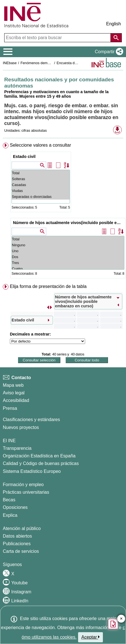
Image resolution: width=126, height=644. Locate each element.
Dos (68, 257)
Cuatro (68, 269)
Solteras (41, 179)
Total (41, 173)
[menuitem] (63, 212)
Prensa (10, 408)
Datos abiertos (17, 536)
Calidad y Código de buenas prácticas (41, 463)
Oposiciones (15, 507)
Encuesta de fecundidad (76, 63)
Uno (68, 251)
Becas (9, 500)
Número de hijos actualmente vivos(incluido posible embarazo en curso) (69, 223)
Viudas (41, 191)
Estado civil (24, 156)
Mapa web (13, 385)
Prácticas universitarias (26, 492)
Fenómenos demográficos (41, 63)
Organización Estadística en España (39, 456)
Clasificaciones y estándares (31, 420)
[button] (108, 52)
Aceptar (91, 637)
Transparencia (17, 448)
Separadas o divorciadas (41, 197)
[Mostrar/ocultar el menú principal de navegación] (8, 52)
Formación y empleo (23, 485)
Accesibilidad (16, 400)
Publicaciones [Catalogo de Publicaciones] (17, 544)
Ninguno (68, 245)
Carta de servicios (21, 551)
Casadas (41, 185)
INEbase (10, 63)
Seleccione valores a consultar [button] (40, 145)
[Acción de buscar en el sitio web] (116, 38)
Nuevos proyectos (21, 427)
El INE (9, 441)
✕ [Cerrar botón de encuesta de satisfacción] (121, 619)
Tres (68, 263)
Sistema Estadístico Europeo (32, 471)
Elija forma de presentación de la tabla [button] (48, 286)
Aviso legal (14, 393)
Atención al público (22, 528)
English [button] (114, 24)
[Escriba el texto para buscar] (58, 38)
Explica (10, 515)
